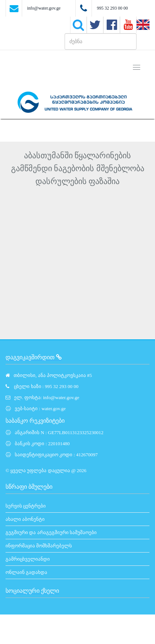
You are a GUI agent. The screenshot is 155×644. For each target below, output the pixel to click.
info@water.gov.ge (44, 8)
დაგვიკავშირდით (34, 357)
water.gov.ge (54, 408)
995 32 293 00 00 (112, 8)
